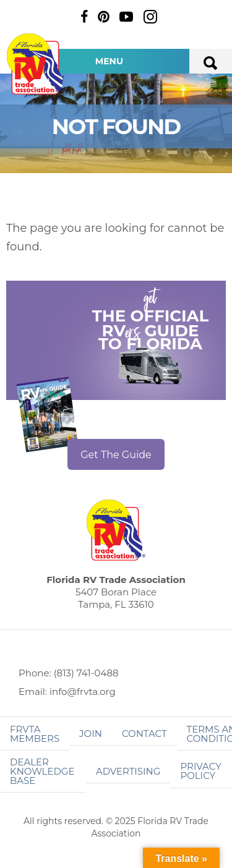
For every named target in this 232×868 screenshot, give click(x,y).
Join (91, 734)
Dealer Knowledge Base (42, 771)
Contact (144, 734)
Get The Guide (116, 455)
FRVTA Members (35, 734)
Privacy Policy (200, 771)
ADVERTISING (128, 771)
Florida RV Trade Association (36, 64)
